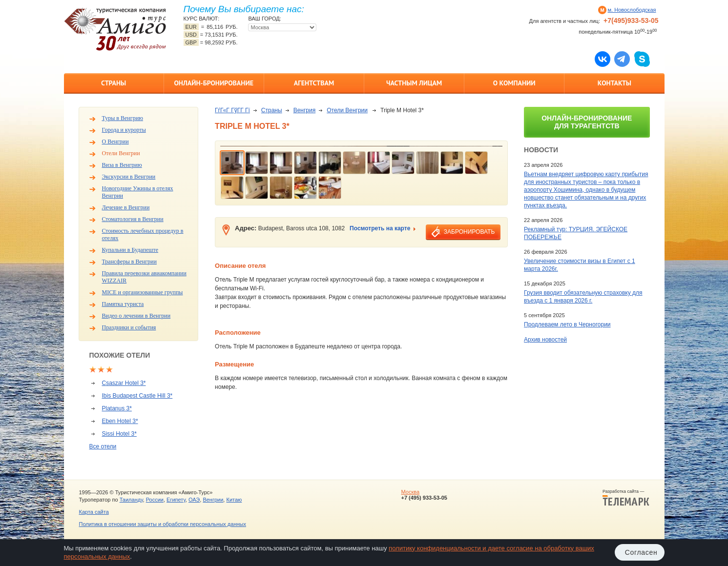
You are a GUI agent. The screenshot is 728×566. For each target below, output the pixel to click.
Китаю (234, 500)
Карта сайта (94, 512)
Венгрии (213, 500)
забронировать (469, 232)
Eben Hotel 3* (120, 421)
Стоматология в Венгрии (133, 219)
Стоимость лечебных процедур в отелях (143, 234)
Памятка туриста (123, 304)
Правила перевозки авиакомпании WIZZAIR (144, 277)
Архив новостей (545, 340)
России (155, 500)
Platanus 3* (117, 408)
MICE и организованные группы (143, 292)
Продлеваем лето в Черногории (567, 324)
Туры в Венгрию (123, 118)
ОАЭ (194, 500)
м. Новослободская (632, 10)
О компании (514, 83)
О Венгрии (115, 141)
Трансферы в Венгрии (129, 262)
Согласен (641, 552)
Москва (410, 492)
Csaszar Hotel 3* (124, 383)
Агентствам (314, 83)
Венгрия (305, 110)
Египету (176, 500)
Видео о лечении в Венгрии (136, 316)
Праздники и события (129, 327)
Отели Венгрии (121, 153)
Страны (114, 83)
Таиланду (131, 500)
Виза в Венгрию (122, 165)
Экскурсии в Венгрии (129, 177)
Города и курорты (124, 130)
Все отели (103, 446)
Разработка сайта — (626, 498)
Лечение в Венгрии (126, 207)
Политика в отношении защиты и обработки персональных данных (163, 524)
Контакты (614, 83)
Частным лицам (414, 83)
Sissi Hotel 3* (119, 434)
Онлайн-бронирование (214, 83)
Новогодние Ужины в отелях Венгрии (138, 192)
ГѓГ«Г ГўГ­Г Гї (232, 110)
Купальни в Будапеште (130, 250)
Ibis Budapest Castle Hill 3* (137, 396)
